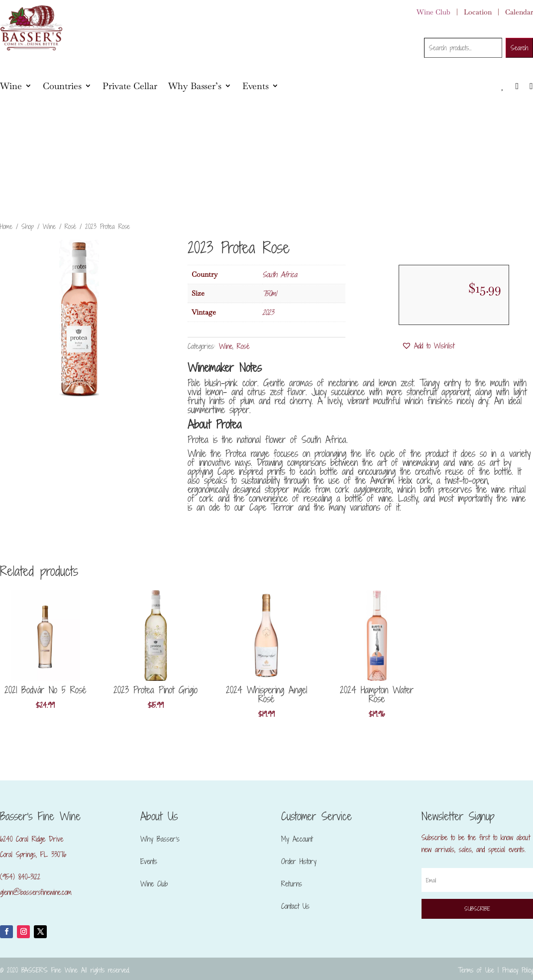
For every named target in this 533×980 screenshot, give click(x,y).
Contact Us (295, 906)
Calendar (519, 12)
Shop (28, 226)
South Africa (280, 274)
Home (6, 226)
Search (519, 48)
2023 (268, 312)
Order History (299, 861)
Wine (11, 86)
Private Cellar (130, 86)
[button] (428, 346)
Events (256, 86)
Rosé (70, 226)
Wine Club (433, 12)
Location (478, 12)
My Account (297, 839)
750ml (269, 293)
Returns (292, 884)
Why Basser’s (195, 86)
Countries (62, 86)
